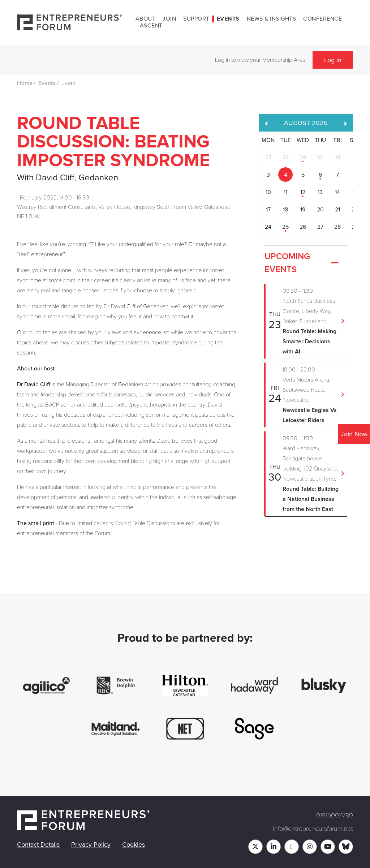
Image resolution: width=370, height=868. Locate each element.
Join (169, 19)
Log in (333, 60)
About (146, 19)
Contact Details (38, 845)
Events (228, 19)
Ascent (151, 26)
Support (196, 19)
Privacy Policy (91, 845)
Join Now (354, 434)
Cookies (134, 845)
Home (25, 83)
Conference (322, 19)
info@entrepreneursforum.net (313, 829)
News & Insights (272, 19)
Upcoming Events (302, 263)
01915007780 (335, 815)
